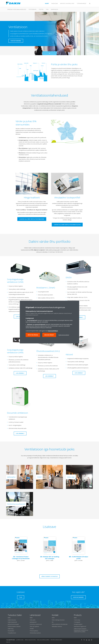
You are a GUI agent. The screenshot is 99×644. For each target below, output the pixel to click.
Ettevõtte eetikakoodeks (56, 640)
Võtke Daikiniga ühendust (58, 620)
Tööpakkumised (12, 633)
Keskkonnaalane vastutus (14, 626)
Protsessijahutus (34, 631)
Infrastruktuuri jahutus (35, 633)
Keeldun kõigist (49, 335)
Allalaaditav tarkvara (57, 626)
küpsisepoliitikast (53, 331)
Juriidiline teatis (20, 640)
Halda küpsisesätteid (64, 335)
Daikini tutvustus (12, 620)
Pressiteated (11, 631)
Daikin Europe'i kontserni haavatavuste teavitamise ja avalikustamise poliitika (81, 630)
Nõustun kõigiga (33, 335)
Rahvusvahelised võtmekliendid (60, 624)
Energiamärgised (78, 624)
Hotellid (32, 629)
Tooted (41, 9)
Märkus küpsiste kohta (30, 640)
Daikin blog (54, 9)
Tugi (47, 9)
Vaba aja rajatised (34, 626)
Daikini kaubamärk (12, 622)
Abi (53, 622)
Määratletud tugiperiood (80, 626)
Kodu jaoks (33, 620)
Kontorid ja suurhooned (36, 624)
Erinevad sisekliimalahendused (17, 9)
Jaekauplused (33, 622)
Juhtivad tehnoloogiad (13, 624)
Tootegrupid (32, 9)
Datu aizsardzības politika (43, 640)
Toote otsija (77, 620)
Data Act (8, 642)
